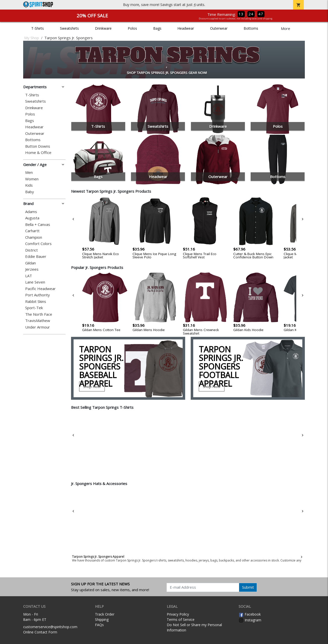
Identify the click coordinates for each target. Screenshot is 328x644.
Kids (29, 185)
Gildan (30, 263)
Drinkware (103, 28)
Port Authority (38, 295)
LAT (29, 276)
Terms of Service (181, 619)
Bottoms (251, 28)
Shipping (102, 619)
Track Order (105, 614)
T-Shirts (38, 28)
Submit (248, 587)
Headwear (186, 28)
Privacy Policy (178, 614)
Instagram (250, 620)
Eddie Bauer (36, 256)
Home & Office (38, 153)
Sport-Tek (34, 308)
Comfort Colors (38, 244)
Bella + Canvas (38, 225)
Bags (157, 28)
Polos (132, 28)
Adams (31, 212)
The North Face (39, 314)
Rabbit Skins (36, 301)
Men (29, 172)
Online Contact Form (40, 632)
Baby (30, 192)
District (31, 250)
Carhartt (32, 231)
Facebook (250, 614)
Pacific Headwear (40, 289)
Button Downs (38, 146)
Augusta (32, 218)
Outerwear (219, 28)
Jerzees (32, 269)
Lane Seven (35, 282)
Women (32, 179)
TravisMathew (38, 321)
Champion (34, 237)
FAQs (99, 625)
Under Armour (38, 327)
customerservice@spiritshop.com (50, 627)
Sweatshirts (69, 28)
